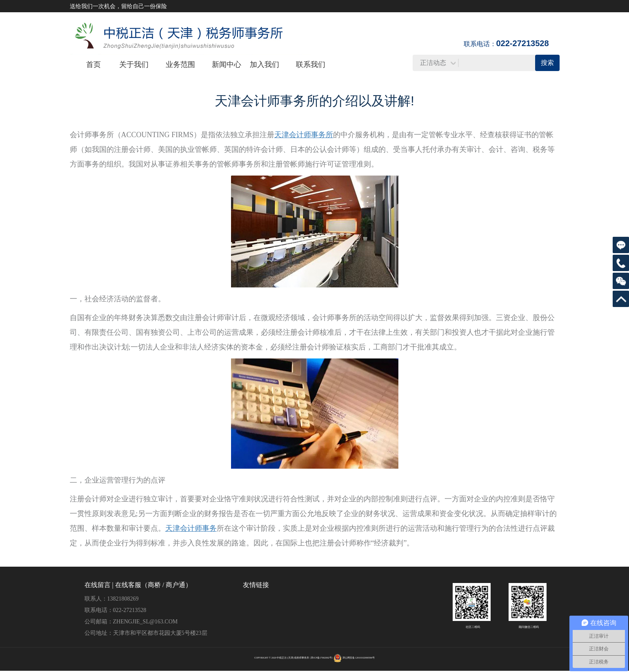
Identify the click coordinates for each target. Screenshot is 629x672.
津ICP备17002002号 (321, 658)
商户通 (176, 585)
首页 (93, 65)
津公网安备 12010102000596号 (359, 658)
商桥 (154, 585)
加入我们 (264, 65)
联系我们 (311, 65)
